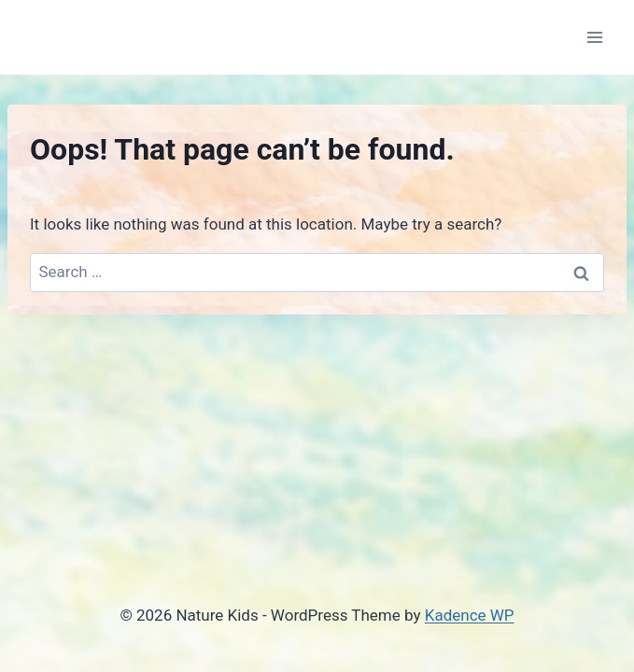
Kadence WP (470, 615)
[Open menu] (594, 37)
